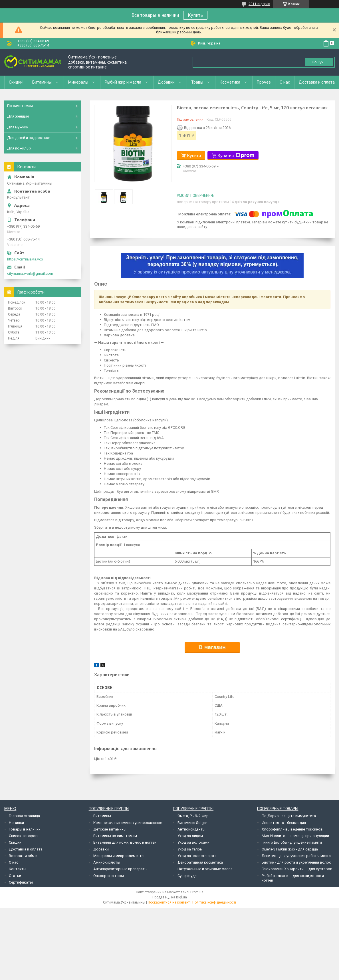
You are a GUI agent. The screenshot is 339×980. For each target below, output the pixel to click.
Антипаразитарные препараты (120, 869)
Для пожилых (19, 148)
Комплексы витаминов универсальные (128, 823)
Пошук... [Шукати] (319, 62)
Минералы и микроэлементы (119, 856)
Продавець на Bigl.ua (170, 897)
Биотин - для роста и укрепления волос (296, 862)
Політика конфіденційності (214, 902)
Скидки (15, 842)
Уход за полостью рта (197, 856)
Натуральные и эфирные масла (205, 869)
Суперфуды (187, 876)
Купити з (236, 155)
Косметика (230, 82)
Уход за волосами (193, 842)
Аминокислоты (107, 862)
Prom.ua (197, 892)
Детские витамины (110, 829)
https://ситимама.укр (25, 259)
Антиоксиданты (191, 829)
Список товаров (23, 836)
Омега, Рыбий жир (193, 816)
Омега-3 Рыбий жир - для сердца (290, 849)
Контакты (18, 869)
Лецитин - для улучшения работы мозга (296, 856)
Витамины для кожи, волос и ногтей (125, 842)
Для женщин (18, 116)
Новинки (16, 823)
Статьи (15, 876)
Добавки (166, 82)
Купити (194, 155)
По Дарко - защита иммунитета (289, 816)
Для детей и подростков (29, 138)
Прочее (264, 82)
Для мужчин (18, 127)
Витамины (42, 82)
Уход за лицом (190, 836)
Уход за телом (190, 849)
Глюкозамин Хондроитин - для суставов (297, 869)
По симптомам (20, 106)
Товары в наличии (25, 829)
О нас (285, 82)
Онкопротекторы (109, 876)
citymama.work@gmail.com (30, 273)
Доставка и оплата (317, 82)
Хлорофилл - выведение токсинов (292, 829)
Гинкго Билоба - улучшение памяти (292, 842)
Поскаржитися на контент (169, 902)
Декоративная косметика (200, 862)
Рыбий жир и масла (123, 82)
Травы (197, 82)
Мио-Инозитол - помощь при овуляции (295, 836)
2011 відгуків (259, 4)
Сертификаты (21, 882)
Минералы (78, 82)
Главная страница (24, 816)
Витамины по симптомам (115, 836)
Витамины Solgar (192, 823)
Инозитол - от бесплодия (284, 823)
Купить (195, 15)
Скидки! (16, 82)
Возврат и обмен (24, 856)
